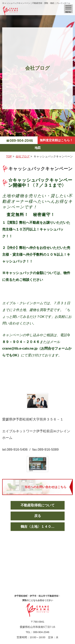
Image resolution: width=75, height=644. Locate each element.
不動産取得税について (38, 505)
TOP (9, 156)
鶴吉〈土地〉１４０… (38, 527)
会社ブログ (23, 156)
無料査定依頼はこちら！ (56, 140)
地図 (38, 148)
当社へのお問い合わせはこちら (45, 487)
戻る (38, 516)
